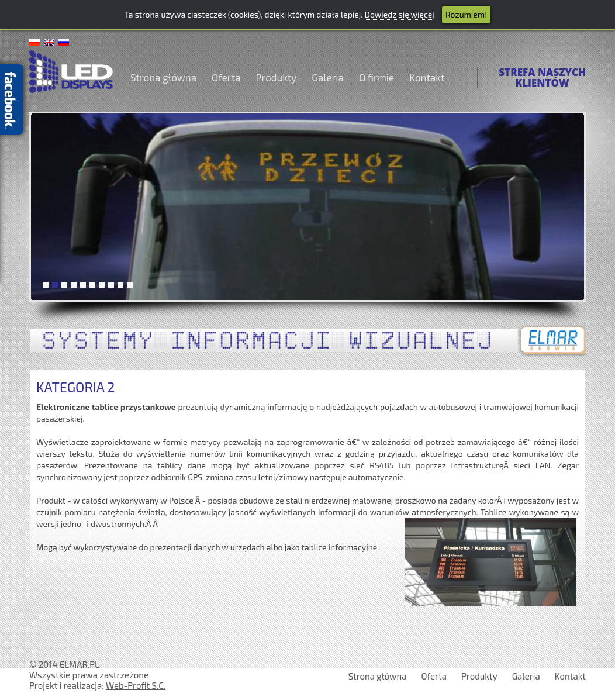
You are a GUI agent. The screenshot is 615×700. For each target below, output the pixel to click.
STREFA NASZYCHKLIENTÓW (542, 78)
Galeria (328, 77)
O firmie (376, 77)
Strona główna (163, 77)
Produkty (277, 77)
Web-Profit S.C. (136, 685)
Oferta (226, 77)
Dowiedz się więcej (400, 14)
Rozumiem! (466, 14)
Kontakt (427, 77)
